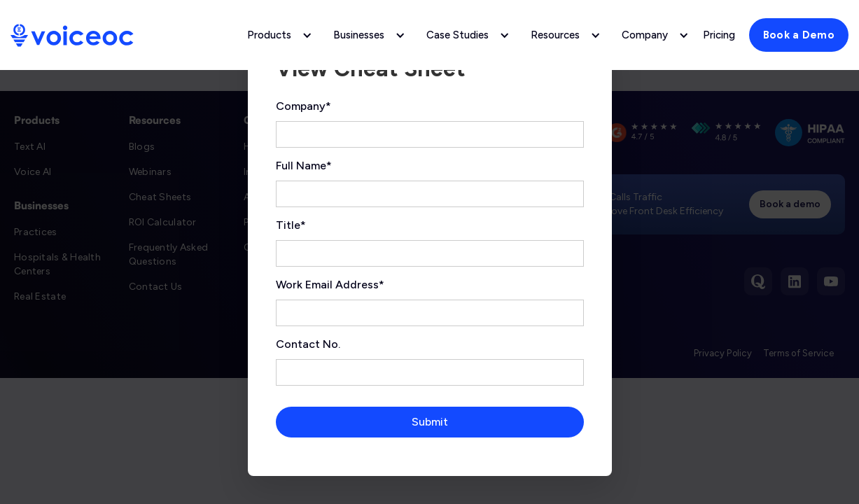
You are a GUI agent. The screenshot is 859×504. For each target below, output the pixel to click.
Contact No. (308, 344)
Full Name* (304, 166)
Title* (291, 225)
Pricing (719, 35)
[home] (72, 35)
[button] (276, 35)
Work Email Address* (330, 285)
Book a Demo (799, 35)
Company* (303, 106)
